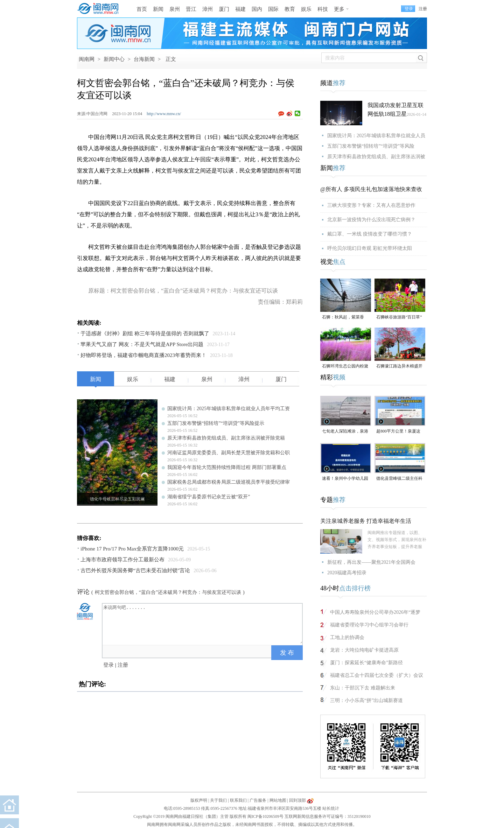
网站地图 (278, 800)
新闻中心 (114, 59)
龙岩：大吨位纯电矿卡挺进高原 (364, 650)
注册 (423, 9)
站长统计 (331, 808)
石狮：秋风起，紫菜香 (343, 317)
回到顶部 (297, 800)
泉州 (175, 9)
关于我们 (218, 800)
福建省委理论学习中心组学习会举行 (369, 625)
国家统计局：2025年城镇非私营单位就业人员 (376, 136)
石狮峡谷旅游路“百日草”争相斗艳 (399, 318)
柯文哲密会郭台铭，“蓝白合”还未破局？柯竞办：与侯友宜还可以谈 (168, 592)
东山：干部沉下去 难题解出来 (363, 688)
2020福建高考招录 (347, 573)
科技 (323, 9)
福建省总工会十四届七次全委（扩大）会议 (377, 675)
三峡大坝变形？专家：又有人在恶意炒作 (371, 205)
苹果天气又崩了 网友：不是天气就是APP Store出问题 (142, 344)
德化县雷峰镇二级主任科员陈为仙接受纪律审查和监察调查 (399, 479)
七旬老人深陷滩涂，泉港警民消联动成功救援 (345, 432)
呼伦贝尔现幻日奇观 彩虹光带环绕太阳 (370, 248)
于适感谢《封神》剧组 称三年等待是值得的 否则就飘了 (145, 334)
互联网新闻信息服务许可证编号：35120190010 (328, 816)
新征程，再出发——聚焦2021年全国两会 (371, 562)
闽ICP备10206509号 (265, 816)
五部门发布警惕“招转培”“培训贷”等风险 (371, 146)
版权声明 (199, 800)
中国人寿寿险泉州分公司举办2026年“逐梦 (375, 612)
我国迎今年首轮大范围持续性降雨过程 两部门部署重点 (227, 467)
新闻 (158, 9)
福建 (240, 9)
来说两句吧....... (203, 624)
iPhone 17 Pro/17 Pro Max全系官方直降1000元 (132, 549)
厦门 (224, 9)
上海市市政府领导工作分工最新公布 (122, 560)
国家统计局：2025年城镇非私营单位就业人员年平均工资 (229, 409)
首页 (142, 9)
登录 (108, 665)
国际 (273, 9)
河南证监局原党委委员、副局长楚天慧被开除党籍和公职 (229, 453)
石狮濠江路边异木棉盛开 (399, 366)
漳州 (208, 9)
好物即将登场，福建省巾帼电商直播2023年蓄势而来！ (143, 355)
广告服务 (258, 800)
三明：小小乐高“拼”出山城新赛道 (366, 700)
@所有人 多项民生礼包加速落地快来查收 (371, 189)
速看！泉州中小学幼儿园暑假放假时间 (345, 479)
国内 (257, 9)
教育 (290, 9)
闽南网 (87, 59)
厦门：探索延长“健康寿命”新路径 (366, 663)
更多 (339, 9)
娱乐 (306, 9)
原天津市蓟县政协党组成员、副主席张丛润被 (376, 157)
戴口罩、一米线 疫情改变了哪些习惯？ (370, 234)
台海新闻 (144, 59)
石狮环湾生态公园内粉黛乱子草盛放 (345, 367)
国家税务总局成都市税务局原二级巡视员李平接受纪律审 (229, 482)
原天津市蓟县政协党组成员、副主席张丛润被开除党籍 (226, 438)
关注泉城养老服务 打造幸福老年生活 (366, 521)
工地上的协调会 (347, 637)
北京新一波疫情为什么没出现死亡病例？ (371, 220)
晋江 (191, 9)
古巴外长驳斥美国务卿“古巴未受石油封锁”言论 (135, 570)
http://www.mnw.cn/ (164, 114)
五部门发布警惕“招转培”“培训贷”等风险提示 (216, 423)
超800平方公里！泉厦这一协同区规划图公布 (398, 432)
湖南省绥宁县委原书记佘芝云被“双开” (209, 497)
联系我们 (238, 800)
